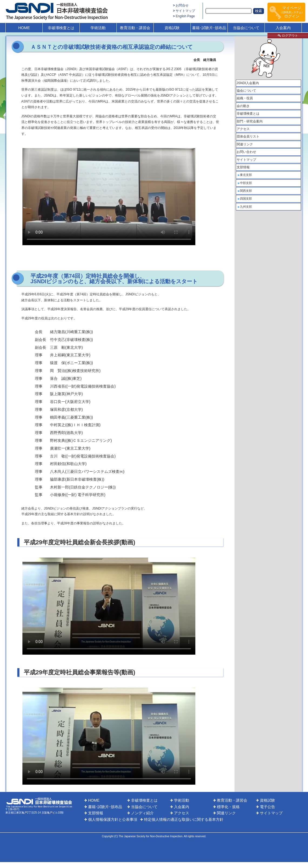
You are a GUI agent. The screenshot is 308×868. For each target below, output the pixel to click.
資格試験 (172, 28)
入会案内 (283, 28)
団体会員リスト (248, 136)
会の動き (243, 106)
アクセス (243, 129)
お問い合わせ (246, 152)
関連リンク (245, 144)
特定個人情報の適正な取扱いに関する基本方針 (184, 819)
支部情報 (243, 167)
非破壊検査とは (61, 28)
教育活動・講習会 (135, 28)
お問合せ (182, 5)
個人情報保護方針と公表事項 (113, 819)
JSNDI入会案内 (248, 83)
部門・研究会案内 (250, 121)
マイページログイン (292, 12)
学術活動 (98, 28)
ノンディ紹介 (142, 813)
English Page (185, 16)
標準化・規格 (228, 807)
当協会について (246, 28)
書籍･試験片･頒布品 (209, 28)
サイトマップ (185, 11)
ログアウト (288, 36)
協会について (246, 91)
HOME (24, 28)
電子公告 (267, 807)
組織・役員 (245, 98)
